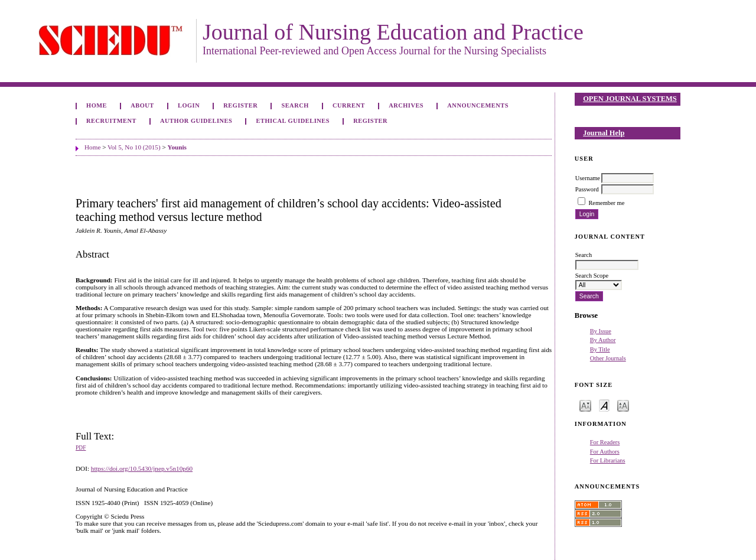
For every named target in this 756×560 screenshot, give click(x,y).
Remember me (606, 203)
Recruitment (111, 121)
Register (240, 105)
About (142, 105)
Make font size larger (623, 405)
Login (189, 105)
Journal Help (604, 133)
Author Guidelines (196, 121)
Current (349, 105)
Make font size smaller (585, 405)
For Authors (605, 452)
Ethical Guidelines (293, 121)
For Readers (605, 442)
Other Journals (608, 358)
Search (295, 105)
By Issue (601, 331)
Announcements (478, 105)
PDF (81, 448)
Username (588, 178)
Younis (177, 147)
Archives (406, 105)
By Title (600, 349)
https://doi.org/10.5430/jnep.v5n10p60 (142, 468)
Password (587, 189)
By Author (603, 340)
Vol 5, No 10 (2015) (134, 147)
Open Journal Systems (630, 99)
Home (97, 105)
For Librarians (608, 460)
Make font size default (604, 405)
